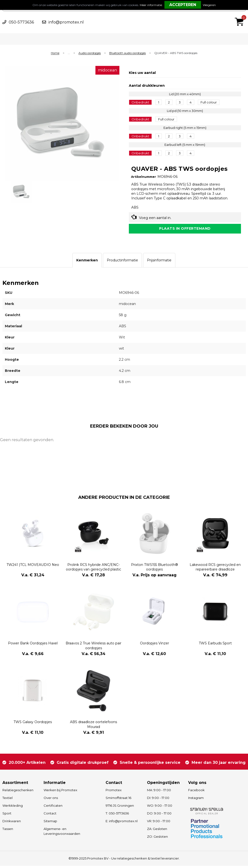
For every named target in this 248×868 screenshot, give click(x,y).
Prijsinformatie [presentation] (159, 263)
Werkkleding (13, 808)
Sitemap (50, 823)
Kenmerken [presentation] (87, 263)
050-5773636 (21, 22)
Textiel (8, 800)
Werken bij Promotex (60, 792)
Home (55, 53)
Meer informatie (151, 5)
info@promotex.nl (66, 22)
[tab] (87, 263)
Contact (50, 815)
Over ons (51, 800)
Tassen (8, 831)
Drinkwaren (12, 823)
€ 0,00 (240, 15)
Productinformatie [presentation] (122, 263)
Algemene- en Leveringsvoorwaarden (62, 833)
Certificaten (53, 808)
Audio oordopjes (90, 53)
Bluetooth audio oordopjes (128, 53)
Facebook (196, 792)
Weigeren (209, 5)
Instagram (196, 800)
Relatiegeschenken (18, 792)
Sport (7, 815)
